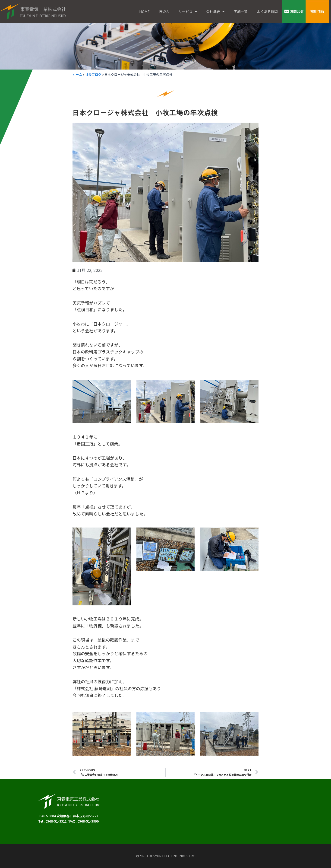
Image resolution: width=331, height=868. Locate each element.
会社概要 (215, 12)
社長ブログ (93, 74)
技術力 (164, 11)
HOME (144, 11)
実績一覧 (241, 11)
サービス (188, 12)
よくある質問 (267, 11)
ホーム (77, 74)
